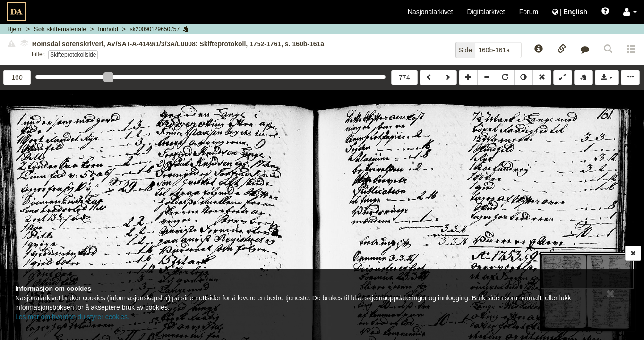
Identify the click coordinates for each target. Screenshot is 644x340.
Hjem (14, 29)
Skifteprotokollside (73, 55)
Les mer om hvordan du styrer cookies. (72, 317)
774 (404, 77)
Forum (529, 12)
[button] (630, 12)
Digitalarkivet (486, 12)
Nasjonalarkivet (430, 12)
